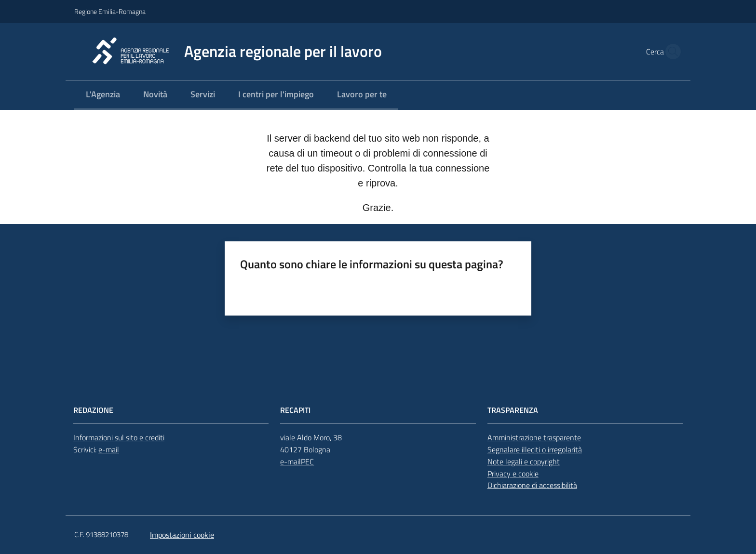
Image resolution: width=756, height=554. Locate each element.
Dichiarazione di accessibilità (532, 485)
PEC (307, 462)
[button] (670, 52)
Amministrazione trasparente (534, 437)
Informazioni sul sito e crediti (119, 437)
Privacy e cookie (513, 474)
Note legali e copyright (524, 462)
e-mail (109, 449)
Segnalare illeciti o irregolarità (535, 449)
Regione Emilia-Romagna (110, 11)
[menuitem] (103, 95)
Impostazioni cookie (182, 535)
